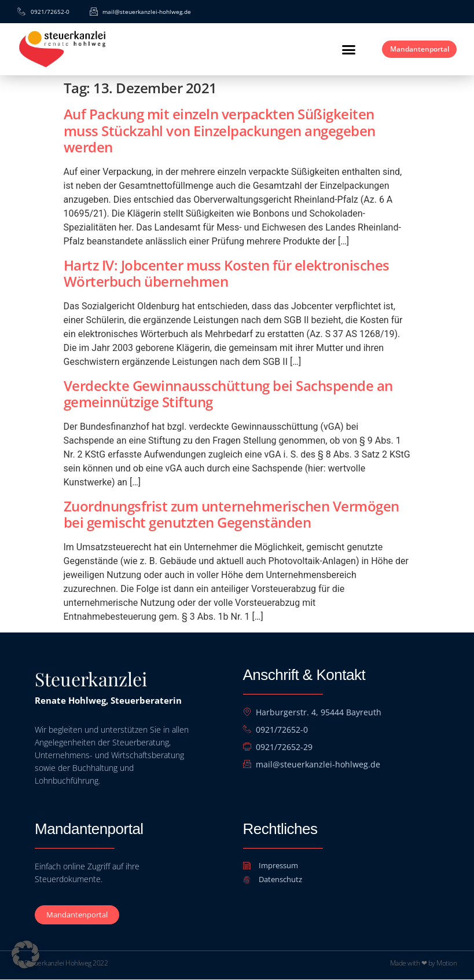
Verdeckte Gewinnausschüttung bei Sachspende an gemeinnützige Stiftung (228, 394)
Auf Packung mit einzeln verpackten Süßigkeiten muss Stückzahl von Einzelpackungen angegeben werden (220, 131)
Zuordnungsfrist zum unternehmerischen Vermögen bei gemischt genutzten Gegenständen (232, 514)
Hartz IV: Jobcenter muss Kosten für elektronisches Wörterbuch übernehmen (227, 273)
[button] (330, 49)
